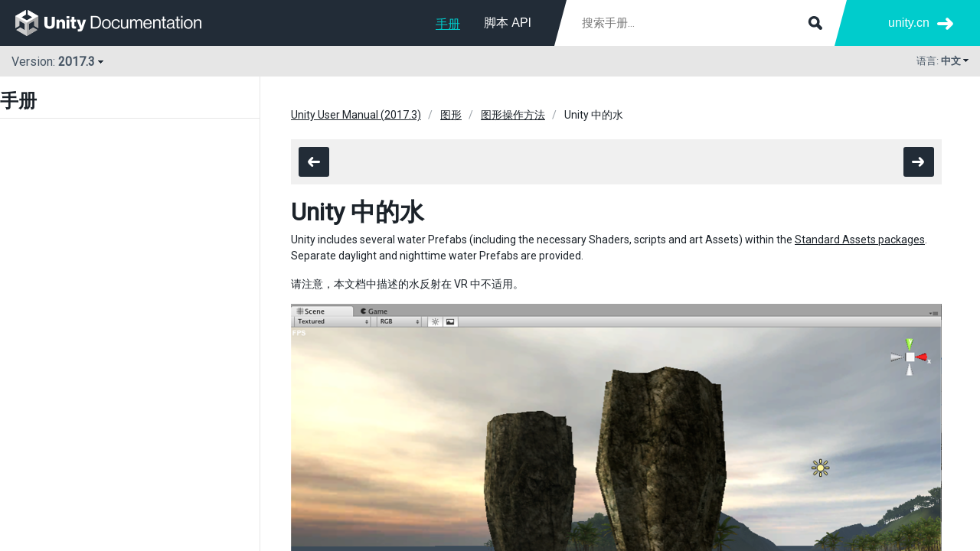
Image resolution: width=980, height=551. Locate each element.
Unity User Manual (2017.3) (356, 115)
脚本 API (508, 23)
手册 (448, 24)
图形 (451, 115)
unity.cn (909, 23)
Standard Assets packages (860, 240)
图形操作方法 (513, 115)
